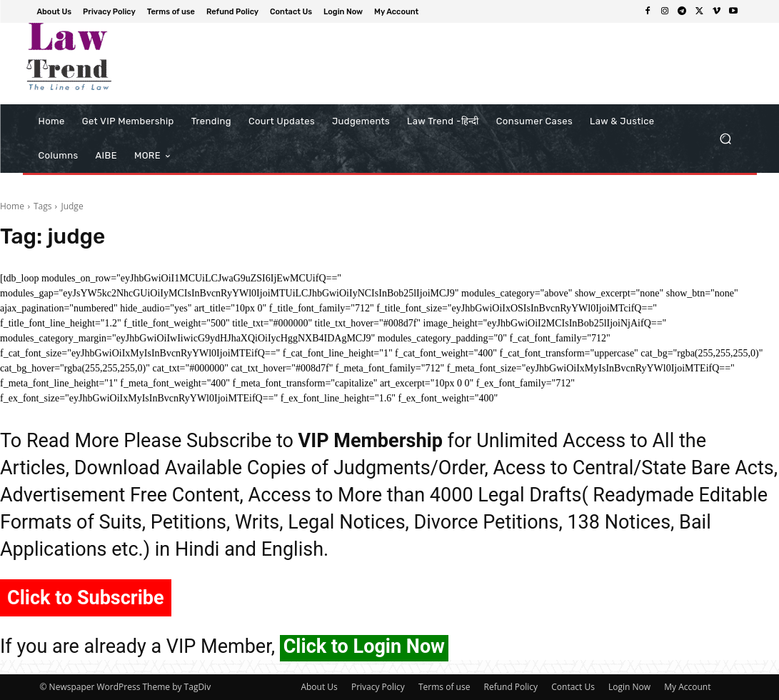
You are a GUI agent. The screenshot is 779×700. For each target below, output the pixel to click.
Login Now (629, 687)
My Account (687, 687)
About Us (319, 687)
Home (12, 206)
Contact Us (573, 687)
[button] (726, 139)
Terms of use (444, 687)
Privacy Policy (378, 687)
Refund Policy (511, 687)
